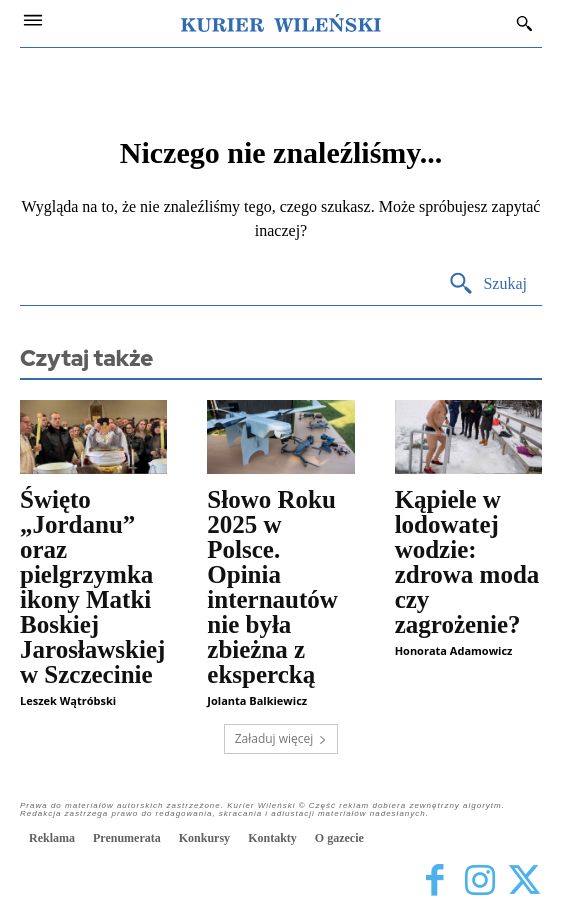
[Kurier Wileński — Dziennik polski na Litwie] (281, 23)
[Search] (487, 284)
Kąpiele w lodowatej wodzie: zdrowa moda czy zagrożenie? (467, 562)
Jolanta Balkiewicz (257, 700)
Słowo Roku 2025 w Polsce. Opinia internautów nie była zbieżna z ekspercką (272, 587)
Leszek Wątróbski (68, 700)
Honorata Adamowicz (454, 650)
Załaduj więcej (281, 738)
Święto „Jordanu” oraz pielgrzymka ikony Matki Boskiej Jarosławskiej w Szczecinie (92, 587)
